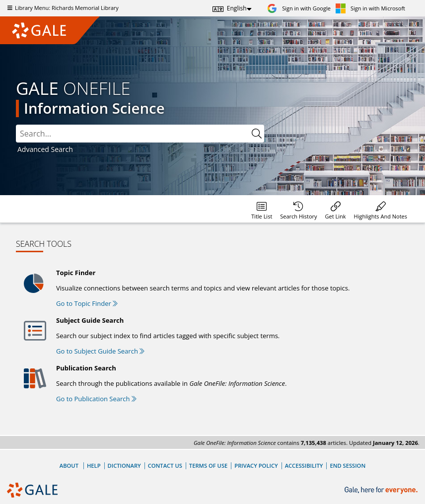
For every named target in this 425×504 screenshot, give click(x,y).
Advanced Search (45, 149)
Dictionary (124, 466)
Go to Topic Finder (87, 303)
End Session (348, 466)
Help (94, 466)
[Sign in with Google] (299, 8)
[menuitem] (262, 209)
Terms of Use (208, 466)
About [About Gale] (69, 466)
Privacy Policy (256, 466)
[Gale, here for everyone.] (382, 490)
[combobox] (140, 134)
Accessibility (304, 466)
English (237, 8)
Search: (16, 125)
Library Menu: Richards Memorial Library (62, 8)
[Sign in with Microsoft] (370, 8)
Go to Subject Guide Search (100, 351)
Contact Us (165, 466)
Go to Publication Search (96, 399)
